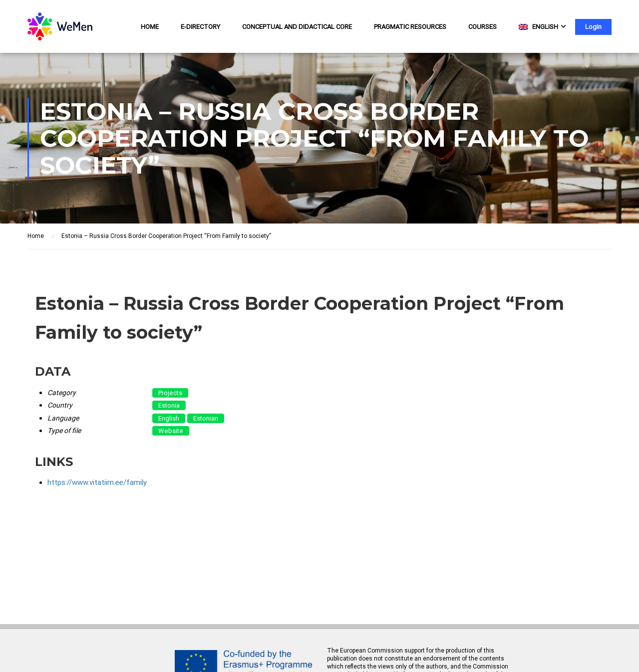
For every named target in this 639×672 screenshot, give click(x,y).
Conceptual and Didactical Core (297, 27)
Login (593, 27)
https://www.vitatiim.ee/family (97, 482)
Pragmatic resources (410, 27)
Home (150, 27)
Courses (482, 27)
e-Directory (200, 27)
